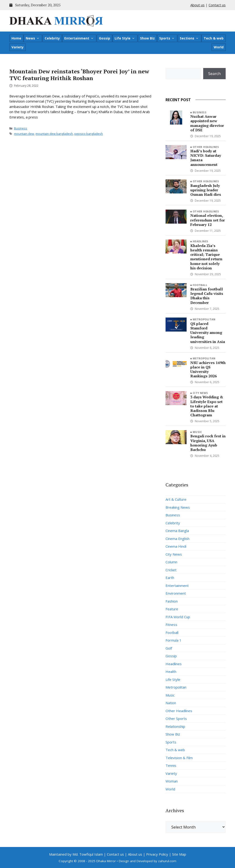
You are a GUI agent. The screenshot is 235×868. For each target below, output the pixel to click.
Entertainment (79, 38)
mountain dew (24, 134)
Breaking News (178, 507)
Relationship (175, 726)
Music (197, 432)
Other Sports (176, 718)
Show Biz (147, 38)
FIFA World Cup (178, 617)
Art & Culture (176, 499)
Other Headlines (206, 147)
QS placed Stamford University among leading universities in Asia (208, 333)
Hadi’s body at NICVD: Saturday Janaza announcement (206, 158)
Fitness (171, 625)
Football (200, 285)
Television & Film (179, 758)
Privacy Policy (157, 854)
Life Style (125, 38)
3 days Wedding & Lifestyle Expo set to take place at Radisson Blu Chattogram (207, 406)
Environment (176, 593)
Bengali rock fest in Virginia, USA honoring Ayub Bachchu (208, 443)
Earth (170, 578)
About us (197, 5)
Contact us (217, 5)
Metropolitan (204, 319)
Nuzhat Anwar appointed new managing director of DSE (207, 123)
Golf (169, 648)
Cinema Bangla (177, 531)
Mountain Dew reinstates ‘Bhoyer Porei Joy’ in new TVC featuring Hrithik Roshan (79, 75)
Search (214, 73)
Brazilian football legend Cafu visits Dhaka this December (207, 296)
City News (200, 393)
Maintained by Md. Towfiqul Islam (76, 854)
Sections (189, 38)
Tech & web (214, 38)
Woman (172, 781)
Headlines (201, 241)
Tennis (171, 765)
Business (21, 128)
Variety (18, 47)
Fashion (172, 601)
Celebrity (52, 38)
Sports (167, 38)
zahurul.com (167, 861)
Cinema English (177, 539)
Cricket (171, 570)
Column (171, 562)
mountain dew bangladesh (54, 134)
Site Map (179, 854)
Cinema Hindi (176, 546)
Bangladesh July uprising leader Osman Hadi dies (206, 190)
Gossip (105, 38)
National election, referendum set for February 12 (208, 220)
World (219, 47)
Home (16, 38)
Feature (172, 609)
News (33, 38)
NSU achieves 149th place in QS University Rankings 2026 (208, 369)
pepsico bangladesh (89, 134)
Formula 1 (174, 640)
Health (171, 672)
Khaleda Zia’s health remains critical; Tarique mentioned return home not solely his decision (206, 257)
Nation (171, 703)
